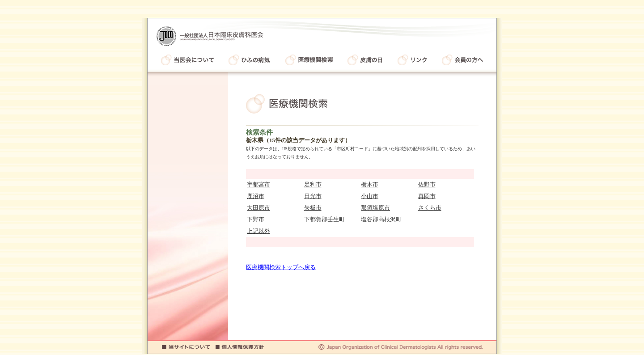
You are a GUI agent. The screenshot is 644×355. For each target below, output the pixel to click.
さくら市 (430, 208)
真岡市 (427, 196)
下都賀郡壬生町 (324, 219)
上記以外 (258, 231)
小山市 (370, 196)
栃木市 (370, 184)
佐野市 (427, 184)
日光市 (313, 196)
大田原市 (258, 208)
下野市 (256, 219)
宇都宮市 (258, 184)
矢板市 (313, 208)
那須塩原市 (375, 208)
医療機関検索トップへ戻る (281, 267)
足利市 (313, 184)
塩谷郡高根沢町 (381, 219)
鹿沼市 (256, 196)
